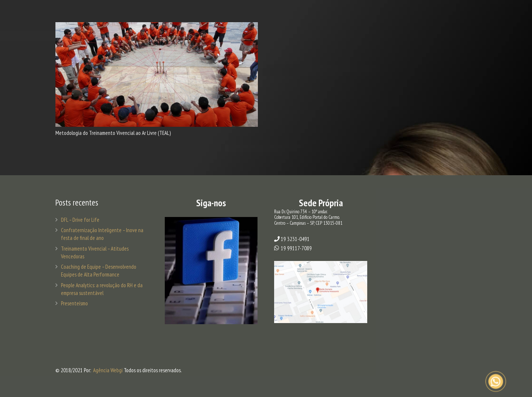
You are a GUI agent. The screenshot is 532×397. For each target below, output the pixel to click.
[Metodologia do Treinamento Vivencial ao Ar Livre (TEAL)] (157, 74)
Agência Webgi (108, 370)
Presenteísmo (74, 303)
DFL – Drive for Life (80, 220)
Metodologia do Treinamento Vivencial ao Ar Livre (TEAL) (113, 133)
